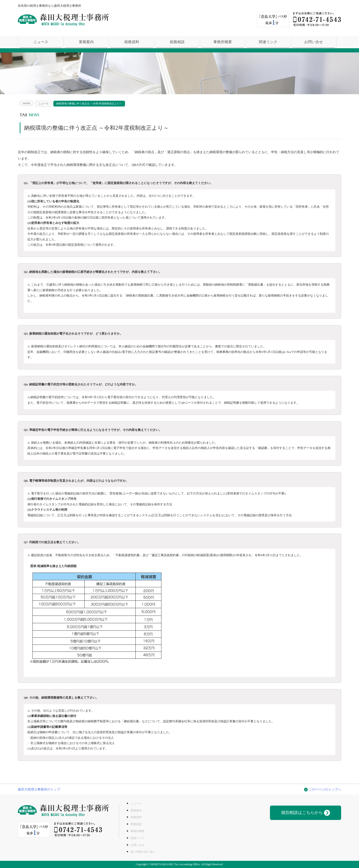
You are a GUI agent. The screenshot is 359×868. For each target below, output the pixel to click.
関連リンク (268, 42)
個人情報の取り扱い (143, 852)
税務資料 (132, 42)
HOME (26, 103)
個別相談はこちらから (306, 813)
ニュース (41, 42)
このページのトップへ (325, 789)
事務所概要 (223, 42)
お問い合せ (314, 42)
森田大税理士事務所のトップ (39, 789)
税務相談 (177, 42)
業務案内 (86, 42)
